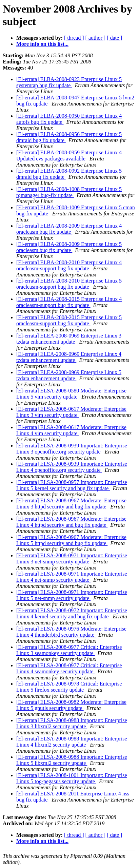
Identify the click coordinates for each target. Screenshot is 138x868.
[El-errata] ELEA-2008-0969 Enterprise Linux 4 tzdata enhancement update (69, 357)
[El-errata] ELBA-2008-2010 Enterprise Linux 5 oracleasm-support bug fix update (69, 284)
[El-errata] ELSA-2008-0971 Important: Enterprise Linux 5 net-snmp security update (72, 595)
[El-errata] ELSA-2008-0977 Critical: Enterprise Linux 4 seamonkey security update (69, 668)
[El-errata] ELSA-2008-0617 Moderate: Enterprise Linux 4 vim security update (71, 430)
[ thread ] (74, 38)
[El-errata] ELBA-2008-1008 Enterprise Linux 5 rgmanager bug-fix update (69, 192)
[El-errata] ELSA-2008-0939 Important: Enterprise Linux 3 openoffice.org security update (72, 449)
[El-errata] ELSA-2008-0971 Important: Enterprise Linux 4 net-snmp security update (72, 577)
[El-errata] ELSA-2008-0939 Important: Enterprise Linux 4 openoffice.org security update (72, 467)
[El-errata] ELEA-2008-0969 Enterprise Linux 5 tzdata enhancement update (69, 375)
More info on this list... (42, 44)
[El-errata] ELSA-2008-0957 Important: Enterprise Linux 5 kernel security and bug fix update (72, 485)
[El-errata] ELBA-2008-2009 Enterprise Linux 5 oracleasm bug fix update (69, 247)
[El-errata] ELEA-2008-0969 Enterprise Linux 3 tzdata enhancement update (69, 339)
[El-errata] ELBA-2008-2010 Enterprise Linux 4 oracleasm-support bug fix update (69, 265)
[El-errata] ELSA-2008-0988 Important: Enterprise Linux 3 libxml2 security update (72, 723)
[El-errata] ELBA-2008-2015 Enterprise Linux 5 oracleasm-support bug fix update (69, 320)
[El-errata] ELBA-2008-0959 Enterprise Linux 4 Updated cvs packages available (69, 156)
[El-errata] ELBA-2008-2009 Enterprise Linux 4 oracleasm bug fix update (69, 229)
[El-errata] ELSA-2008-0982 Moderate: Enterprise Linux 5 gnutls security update (71, 705)
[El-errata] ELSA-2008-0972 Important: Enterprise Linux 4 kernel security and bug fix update (72, 613)
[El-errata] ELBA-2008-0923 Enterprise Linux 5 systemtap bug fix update (69, 82)
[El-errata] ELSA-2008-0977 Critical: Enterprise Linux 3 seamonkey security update (69, 650)
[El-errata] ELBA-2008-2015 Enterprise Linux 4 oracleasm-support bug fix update (69, 302)
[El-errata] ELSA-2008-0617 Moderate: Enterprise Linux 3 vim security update (71, 412)
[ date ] (114, 38)
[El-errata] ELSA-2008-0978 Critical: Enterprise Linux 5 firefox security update (69, 687)
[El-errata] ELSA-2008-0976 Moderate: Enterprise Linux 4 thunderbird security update (71, 632)
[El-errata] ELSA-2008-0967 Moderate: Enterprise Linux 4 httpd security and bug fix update (71, 522)
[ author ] (96, 38)
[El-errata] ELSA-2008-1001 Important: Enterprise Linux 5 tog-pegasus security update (72, 778)
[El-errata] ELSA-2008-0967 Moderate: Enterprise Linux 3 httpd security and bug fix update (71, 504)
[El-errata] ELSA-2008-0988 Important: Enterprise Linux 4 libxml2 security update (72, 742)
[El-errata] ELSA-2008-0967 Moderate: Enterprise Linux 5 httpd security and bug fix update (71, 540)
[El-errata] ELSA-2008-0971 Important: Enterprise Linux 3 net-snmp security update (72, 558)
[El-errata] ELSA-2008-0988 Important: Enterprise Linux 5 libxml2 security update (72, 760)
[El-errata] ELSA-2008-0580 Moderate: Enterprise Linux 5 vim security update (71, 394)
